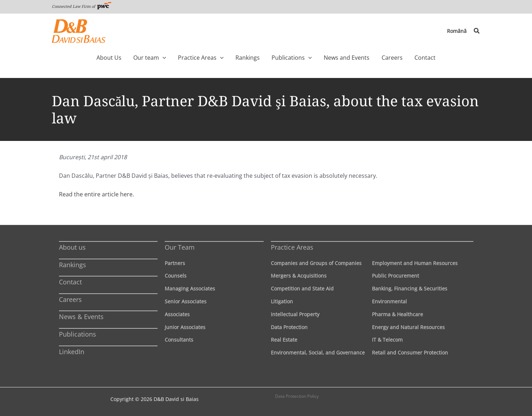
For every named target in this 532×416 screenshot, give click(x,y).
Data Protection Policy (297, 396)
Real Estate (284, 340)
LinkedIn (72, 352)
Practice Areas (292, 247)
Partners (175, 263)
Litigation (282, 301)
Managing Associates (190, 288)
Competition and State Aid (302, 288)
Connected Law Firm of (82, 6)
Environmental (389, 301)
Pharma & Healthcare (397, 314)
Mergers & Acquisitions (299, 276)
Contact (70, 282)
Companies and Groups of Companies (316, 263)
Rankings (73, 265)
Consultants (179, 340)
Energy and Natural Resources (408, 327)
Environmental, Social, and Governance (318, 353)
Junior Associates (185, 327)
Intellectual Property (295, 314)
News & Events (81, 317)
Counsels (176, 276)
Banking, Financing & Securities (410, 288)
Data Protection (289, 327)
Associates (177, 314)
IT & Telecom (387, 340)
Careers (70, 299)
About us (72, 247)
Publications (78, 334)
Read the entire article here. (96, 194)
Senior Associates (186, 301)
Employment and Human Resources (415, 263)
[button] (477, 31)
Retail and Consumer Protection (410, 353)
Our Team (180, 247)
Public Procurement (396, 276)
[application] (175, 58)
